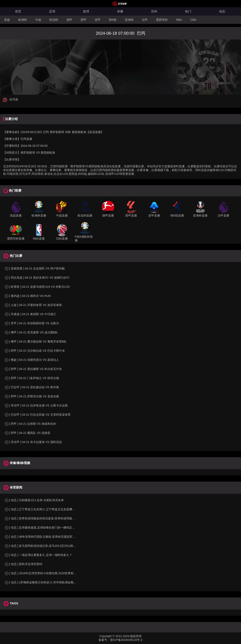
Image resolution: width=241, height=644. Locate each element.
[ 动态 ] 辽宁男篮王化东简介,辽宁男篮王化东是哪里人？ (42, 509)
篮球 (86, 11)
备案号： (104, 640)
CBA (193, 20)
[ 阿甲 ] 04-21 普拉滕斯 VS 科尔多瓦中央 (33, 369)
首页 (18, 11)
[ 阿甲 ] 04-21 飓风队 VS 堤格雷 (27, 433)
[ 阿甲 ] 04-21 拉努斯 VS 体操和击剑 (30, 424)
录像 (120, 11)
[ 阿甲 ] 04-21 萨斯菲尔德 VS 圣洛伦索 (32, 396)
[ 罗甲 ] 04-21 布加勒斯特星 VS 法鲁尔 (32, 323)
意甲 (98, 20)
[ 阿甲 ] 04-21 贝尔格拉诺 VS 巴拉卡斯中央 (34, 351)
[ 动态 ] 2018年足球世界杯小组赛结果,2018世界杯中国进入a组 (47, 573)
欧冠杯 (54, 20)
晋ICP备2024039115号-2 (126, 640)
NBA (179, 20)
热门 (188, 11)
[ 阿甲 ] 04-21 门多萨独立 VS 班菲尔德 (32, 378)
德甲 (69, 20)
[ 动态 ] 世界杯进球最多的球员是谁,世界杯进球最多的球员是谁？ (48, 518)
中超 (38, 20)
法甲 (145, 20)
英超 (7, 20)
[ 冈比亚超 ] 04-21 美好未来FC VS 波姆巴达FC (37, 278)
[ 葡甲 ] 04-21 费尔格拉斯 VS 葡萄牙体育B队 (35, 342)
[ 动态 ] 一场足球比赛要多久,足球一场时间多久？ (38, 555)
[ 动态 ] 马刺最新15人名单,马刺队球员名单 (34, 500)
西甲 (84, 20)
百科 (154, 11)
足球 (52, 11)
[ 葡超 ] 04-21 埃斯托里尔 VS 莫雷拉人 (32, 360)
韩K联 (113, 20)
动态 (222, 11)
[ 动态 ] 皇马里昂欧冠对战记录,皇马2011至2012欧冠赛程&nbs (47, 546)
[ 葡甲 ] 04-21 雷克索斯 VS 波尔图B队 (31, 332)
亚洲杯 (129, 20)
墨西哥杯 (162, 20)
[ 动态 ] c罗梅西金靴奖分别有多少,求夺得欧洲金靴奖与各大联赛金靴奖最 (53, 582)
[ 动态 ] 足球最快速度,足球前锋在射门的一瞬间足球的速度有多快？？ (51, 528)
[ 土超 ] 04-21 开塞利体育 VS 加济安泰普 (33, 305)
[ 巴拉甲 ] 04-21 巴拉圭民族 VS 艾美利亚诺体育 (37, 415)
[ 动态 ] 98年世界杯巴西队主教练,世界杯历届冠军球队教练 (44, 537)
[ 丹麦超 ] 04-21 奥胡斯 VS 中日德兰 (30, 314)
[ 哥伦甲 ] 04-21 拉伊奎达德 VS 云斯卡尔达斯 (36, 405)
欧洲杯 (23, 20)
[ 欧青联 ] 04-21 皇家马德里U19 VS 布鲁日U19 (37, 287)
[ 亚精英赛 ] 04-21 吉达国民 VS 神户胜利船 (34, 268)
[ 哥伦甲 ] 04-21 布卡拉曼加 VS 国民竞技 (33, 442)
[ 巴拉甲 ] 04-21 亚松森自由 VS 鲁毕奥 (32, 387)
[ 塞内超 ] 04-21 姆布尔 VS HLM (27, 296)
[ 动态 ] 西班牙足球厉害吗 (23, 564)
